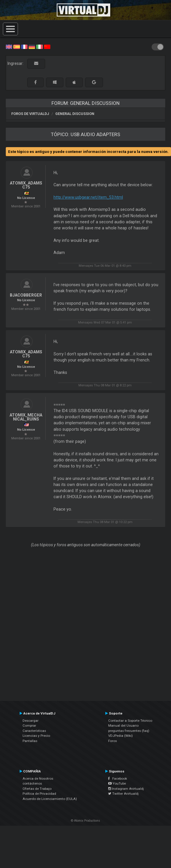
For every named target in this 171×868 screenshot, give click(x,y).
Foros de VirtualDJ (30, 114)
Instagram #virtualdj (126, 789)
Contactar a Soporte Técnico (130, 721)
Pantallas (30, 741)
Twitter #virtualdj (123, 794)
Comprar (29, 726)
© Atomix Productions (85, 821)
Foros (113, 741)
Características (34, 731)
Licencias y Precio (36, 736)
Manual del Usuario (123, 726)
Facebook (118, 779)
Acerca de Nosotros (38, 779)
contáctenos (32, 783)
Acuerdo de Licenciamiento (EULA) (50, 799)
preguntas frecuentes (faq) (129, 731)
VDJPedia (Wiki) (121, 736)
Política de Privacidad (39, 794)
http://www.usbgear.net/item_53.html (88, 197)
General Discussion (75, 114)
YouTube (117, 783)
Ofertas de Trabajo (37, 789)
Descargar (31, 721)
